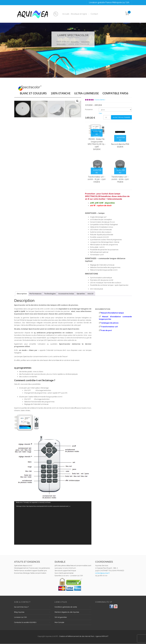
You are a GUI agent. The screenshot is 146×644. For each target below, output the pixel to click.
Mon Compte (59, 622)
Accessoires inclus (66, 294)
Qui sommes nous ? (21, 607)
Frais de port (106, 330)
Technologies (50, 294)
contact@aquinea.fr (102, 573)
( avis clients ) (100, 100)
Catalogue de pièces (110, 323)
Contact (94, 14)
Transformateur (108, 327)
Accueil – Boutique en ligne (75, 14)
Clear (100, 113)
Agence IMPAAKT (102, 636)
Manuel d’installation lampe (112, 313)
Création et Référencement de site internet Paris (77, 636)
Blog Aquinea (19, 612)
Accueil (75, 42)
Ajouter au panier (121, 117)
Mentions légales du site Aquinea (67, 612)
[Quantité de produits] (107, 117)
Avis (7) (90, 294)
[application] (53, 523)
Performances (35, 294)
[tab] (22, 294)
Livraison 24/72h (20, 617)
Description (22, 294)
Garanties (81, 294)
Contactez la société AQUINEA (25, 622)
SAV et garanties (61, 617)
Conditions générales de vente (66, 607)
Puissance (89, 109)
